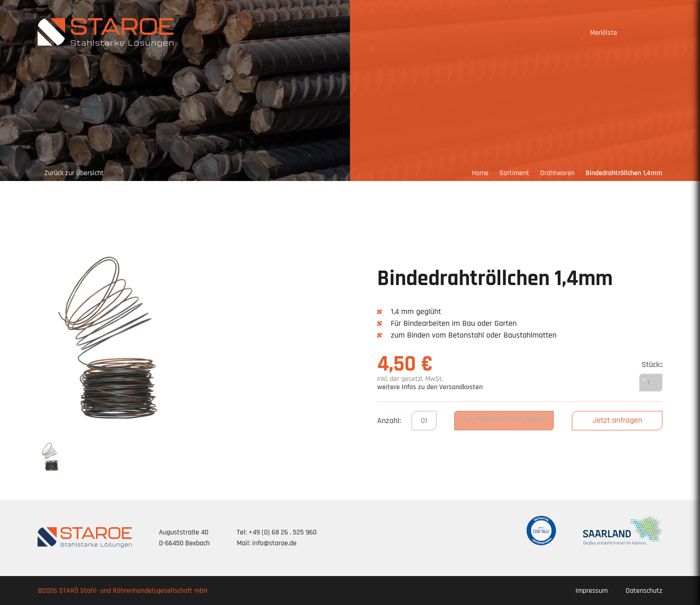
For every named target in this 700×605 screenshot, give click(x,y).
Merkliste (599, 35)
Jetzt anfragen (617, 420)
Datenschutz (644, 591)
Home (480, 173)
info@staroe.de (274, 543)
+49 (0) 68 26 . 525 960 (283, 532)
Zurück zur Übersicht (74, 173)
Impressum (592, 591)
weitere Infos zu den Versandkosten (430, 387)
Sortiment (514, 173)
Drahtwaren (557, 173)
